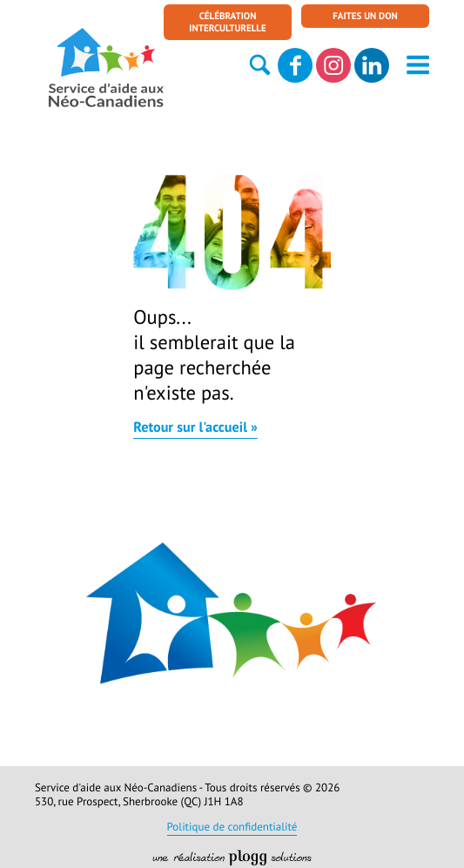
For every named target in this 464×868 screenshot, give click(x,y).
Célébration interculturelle (227, 24)
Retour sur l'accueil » (195, 429)
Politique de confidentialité (232, 828)
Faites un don (365, 17)
